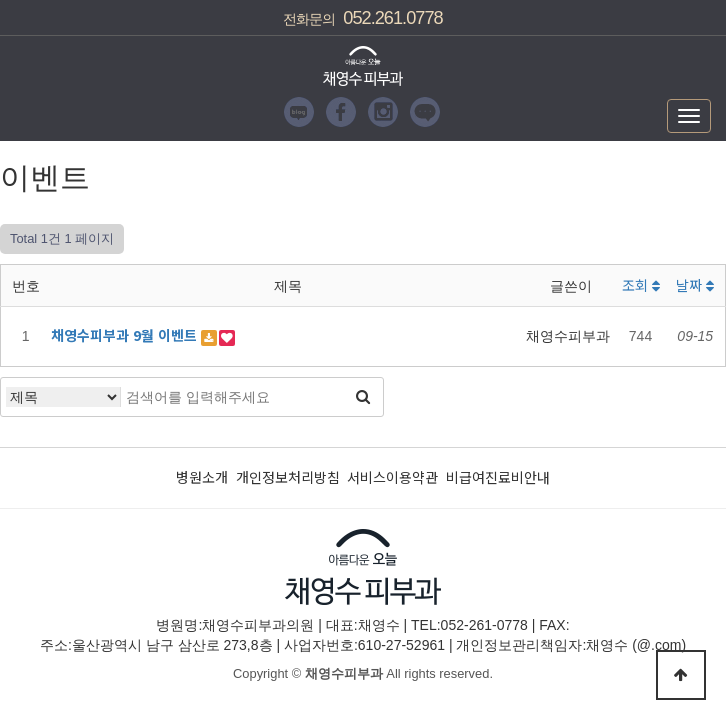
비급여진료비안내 (498, 477)
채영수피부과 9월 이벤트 (126, 335)
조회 (641, 285)
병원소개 (202, 477)
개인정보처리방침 (288, 477)
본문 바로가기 (0, 0)
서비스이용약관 (392, 477)
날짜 (695, 285)
